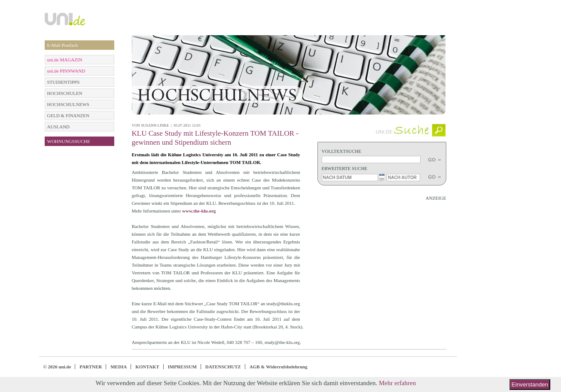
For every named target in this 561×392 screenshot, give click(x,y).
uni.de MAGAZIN (65, 60)
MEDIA (119, 367)
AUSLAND (59, 127)
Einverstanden (530, 384)
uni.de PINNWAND (66, 71)
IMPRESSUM (182, 367)
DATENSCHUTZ (223, 367)
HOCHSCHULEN (65, 93)
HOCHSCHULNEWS (68, 104)
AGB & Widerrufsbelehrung (279, 367)
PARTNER (91, 367)
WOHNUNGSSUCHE (69, 141)
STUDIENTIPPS (64, 82)
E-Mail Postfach (63, 45)
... (382, 177)
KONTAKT (147, 367)
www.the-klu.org (199, 211)
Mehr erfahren (397, 383)
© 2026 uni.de (57, 367)
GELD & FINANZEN (68, 115)
